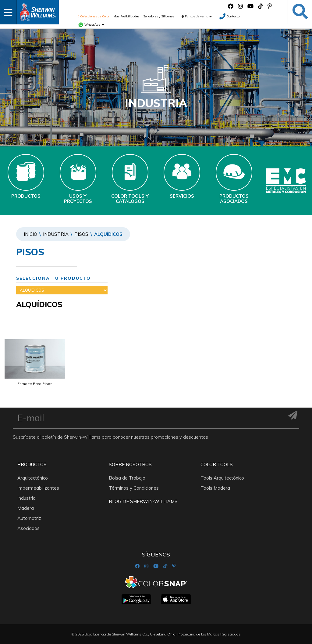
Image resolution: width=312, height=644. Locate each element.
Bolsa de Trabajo (127, 478)
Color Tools (217, 464)
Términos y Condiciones (134, 488)
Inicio (30, 234)
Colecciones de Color (94, 16)
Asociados (28, 528)
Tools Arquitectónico (222, 478)
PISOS (81, 234)
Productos (32, 464)
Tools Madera (215, 488)
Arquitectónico (33, 478)
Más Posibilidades (126, 16)
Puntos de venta (197, 16)
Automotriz (29, 518)
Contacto (229, 16)
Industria (56, 234)
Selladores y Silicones (159, 16)
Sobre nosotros (130, 464)
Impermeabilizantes (38, 488)
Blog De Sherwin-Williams (143, 501)
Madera (26, 508)
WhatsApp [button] (91, 25)
